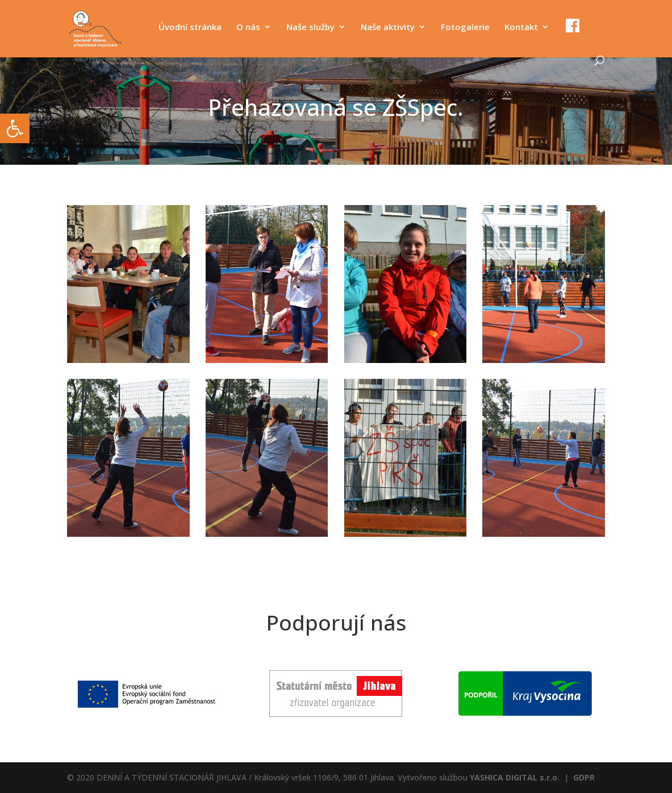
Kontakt (521, 28)
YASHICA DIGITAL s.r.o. (515, 777)
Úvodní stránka (190, 28)
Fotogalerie (465, 28)
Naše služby (310, 28)
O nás (248, 28)
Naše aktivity (388, 28)
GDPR (584, 777)
